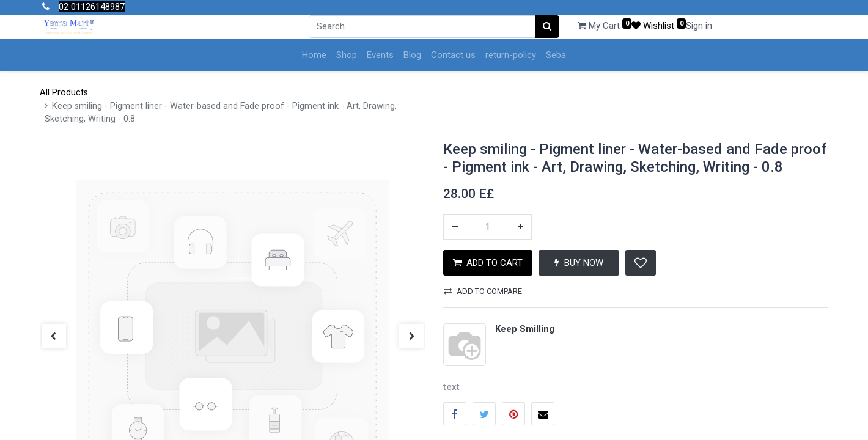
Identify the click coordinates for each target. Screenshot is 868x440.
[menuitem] (314, 55)
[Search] (547, 27)
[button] (641, 263)
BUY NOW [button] (579, 263)
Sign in (699, 26)
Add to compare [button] (483, 291)
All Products (64, 93)
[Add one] (520, 227)
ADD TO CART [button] (488, 263)
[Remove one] (455, 227)
